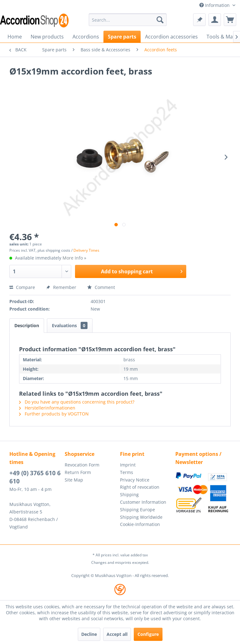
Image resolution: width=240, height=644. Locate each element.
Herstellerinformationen (47, 408)
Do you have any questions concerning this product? (77, 402)
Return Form (78, 472)
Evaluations (70, 325)
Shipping (129, 495)
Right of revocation (140, 487)
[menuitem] (128, 20)
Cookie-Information (140, 524)
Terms (127, 472)
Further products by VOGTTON (54, 414)
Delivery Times (86, 250)
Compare (22, 287)
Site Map (74, 480)
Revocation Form (82, 465)
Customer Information (143, 502)
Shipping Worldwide (141, 517)
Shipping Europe (137, 510)
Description (27, 325)
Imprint (128, 465)
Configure (148, 634)
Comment (101, 287)
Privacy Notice (135, 480)
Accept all (117, 634)
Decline (89, 634)
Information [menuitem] (215, 5)
